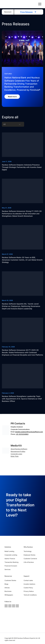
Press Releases (27, 12)
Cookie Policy (28, 588)
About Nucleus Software (19, 449)
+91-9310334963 (22, 434)
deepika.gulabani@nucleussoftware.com (29, 432)
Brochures (8, 591)
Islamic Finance (10, 559)
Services (7, 569)
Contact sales (28, 580)
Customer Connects (30, 559)
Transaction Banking (11, 562)
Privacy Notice (29, 591)
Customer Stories (10, 580)
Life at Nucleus (29, 562)
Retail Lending (9, 551)
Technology (28, 551)
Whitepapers (9, 595)
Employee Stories (29, 555)
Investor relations (29, 584)
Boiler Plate (15, 456)
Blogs (6, 584)
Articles (7, 588)
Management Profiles (18, 451)
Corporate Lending (11, 555)
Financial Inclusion (11, 566)
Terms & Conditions (30, 595)
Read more (13, 97)
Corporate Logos (16, 454)
